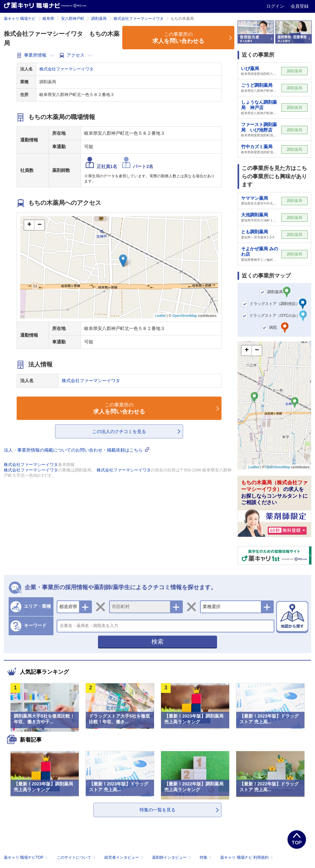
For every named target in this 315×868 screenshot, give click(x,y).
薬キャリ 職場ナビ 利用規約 (246, 857)
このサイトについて (77, 857)
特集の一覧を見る (157, 810)
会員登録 (300, 6)
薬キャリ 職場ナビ (20, 19)
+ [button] (29, 225)
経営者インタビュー (124, 857)
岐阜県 (48, 19)
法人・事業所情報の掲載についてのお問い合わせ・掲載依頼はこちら (77, 450)
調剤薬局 (99, 19)
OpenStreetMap (185, 316)
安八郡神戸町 (73, 19)
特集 (206, 857)
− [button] (40, 225)
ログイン (276, 6)
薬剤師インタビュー (172, 857)
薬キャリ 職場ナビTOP (26, 857)
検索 (157, 642)
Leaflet (161, 316)
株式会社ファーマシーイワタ (139, 19)
